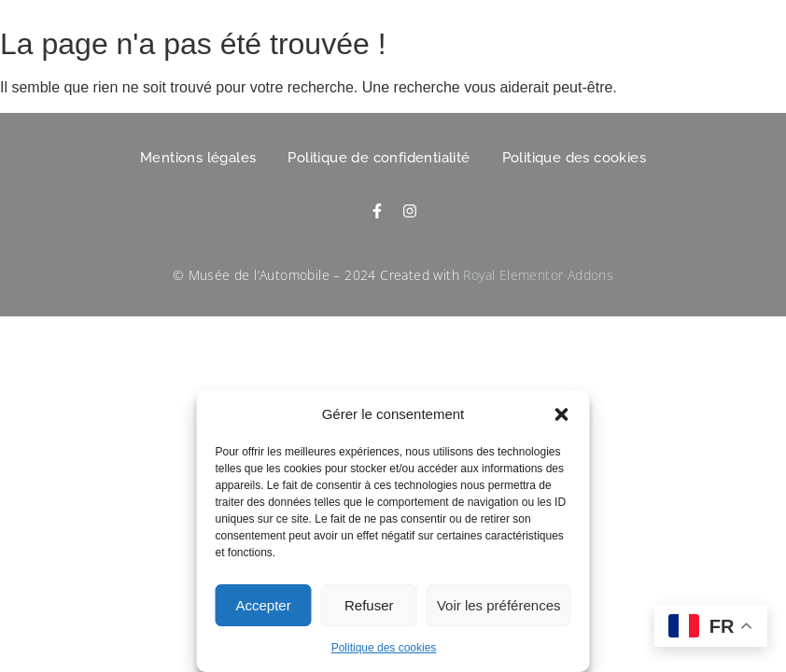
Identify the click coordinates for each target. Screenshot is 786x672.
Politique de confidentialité (379, 158)
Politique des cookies (384, 648)
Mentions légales (198, 158)
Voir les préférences (499, 605)
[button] (562, 414)
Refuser (369, 605)
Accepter (264, 605)
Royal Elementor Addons (538, 275)
